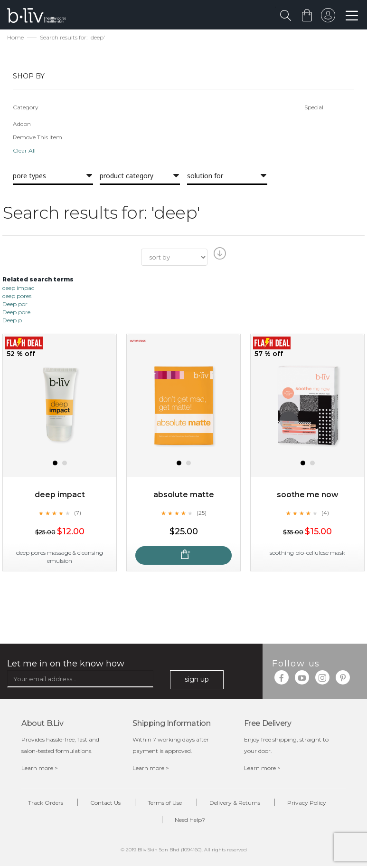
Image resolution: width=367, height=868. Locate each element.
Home (15, 38)
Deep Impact (60, 496)
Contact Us (102, 804)
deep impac (18, 288)
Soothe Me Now (308, 496)
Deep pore (16, 313)
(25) (201, 513)
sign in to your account (328, 18)
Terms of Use (164, 804)
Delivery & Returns (237, 804)
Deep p (12, 321)
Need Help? (191, 821)
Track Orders (39, 804)
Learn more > (40, 768)
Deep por (15, 305)
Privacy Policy (311, 804)
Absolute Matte (184, 496)
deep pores (17, 296)
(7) (77, 513)
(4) (325, 513)
